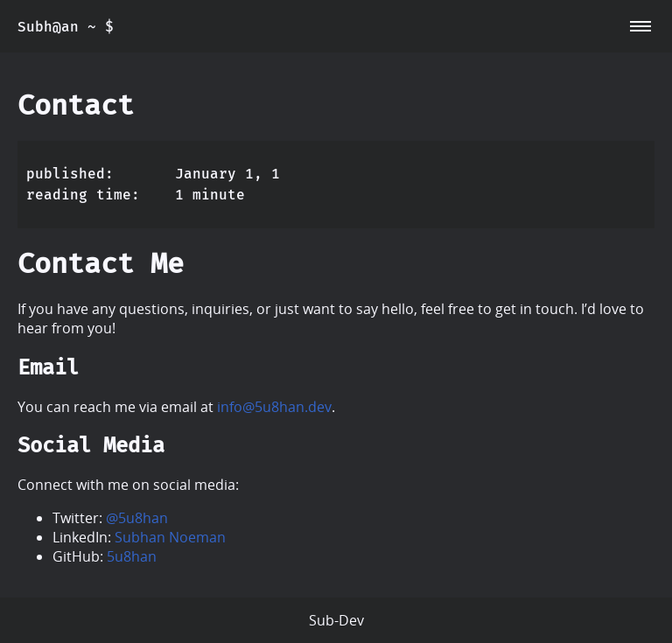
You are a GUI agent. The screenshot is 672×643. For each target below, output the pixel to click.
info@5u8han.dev (274, 407)
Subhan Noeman (170, 537)
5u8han (132, 556)
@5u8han (137, 518)
